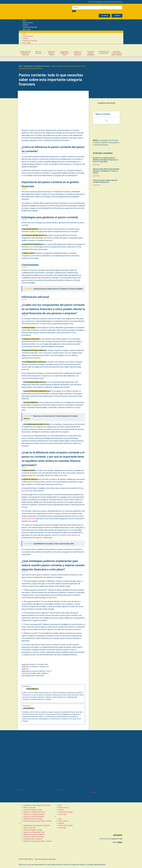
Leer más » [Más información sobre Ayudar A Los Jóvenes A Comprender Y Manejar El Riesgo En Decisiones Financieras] (22, 790)
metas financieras (28, 519)
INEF (20, 66)
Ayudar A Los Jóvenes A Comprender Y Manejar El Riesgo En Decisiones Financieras (35, 783)
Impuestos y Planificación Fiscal (64, 53)
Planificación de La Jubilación (104, 52)
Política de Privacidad (30, 27)
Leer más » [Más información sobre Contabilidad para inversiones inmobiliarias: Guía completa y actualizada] (58, 790)
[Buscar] (74, 11)
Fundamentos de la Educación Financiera (25, 53)
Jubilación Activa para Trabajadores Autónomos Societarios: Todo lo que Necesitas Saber (103, 784)
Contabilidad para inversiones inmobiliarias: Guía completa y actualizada (70, 783)
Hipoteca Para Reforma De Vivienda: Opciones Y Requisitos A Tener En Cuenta (106, 171)
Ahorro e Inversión (38, 52)
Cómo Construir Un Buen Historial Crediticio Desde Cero (105, 181)
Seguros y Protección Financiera (78, 53)
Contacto (25, 25)
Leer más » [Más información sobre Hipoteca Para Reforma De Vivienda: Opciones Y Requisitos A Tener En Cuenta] (97, 176)
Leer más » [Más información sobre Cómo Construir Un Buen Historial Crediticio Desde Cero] (97, 185)
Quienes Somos (28, 23)
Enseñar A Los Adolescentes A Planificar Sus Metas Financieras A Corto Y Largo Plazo (105, 160)
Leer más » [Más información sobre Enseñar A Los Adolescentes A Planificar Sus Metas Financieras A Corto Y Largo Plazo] (97, 165)
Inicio (24, 20)
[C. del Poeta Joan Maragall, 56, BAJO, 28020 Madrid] (106, 818)
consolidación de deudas (67, 535)
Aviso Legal (26, 29)
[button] (71, 32)
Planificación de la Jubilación (33, 819)
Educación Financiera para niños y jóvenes (117, 53)
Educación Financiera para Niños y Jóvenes (38, 821)
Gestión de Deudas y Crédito (51, 53)
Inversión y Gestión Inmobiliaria (91, 53)
